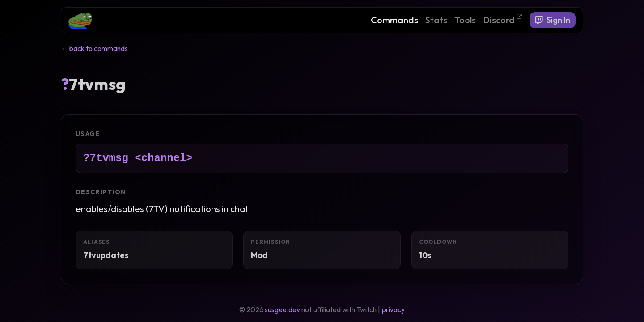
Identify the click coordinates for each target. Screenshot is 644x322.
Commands (394, 20)
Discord (503, 19)
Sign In (553, 20)
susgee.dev (282, 309)
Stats (436, 20)
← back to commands (94, 48)
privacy (393, 309)
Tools (465, 20)
